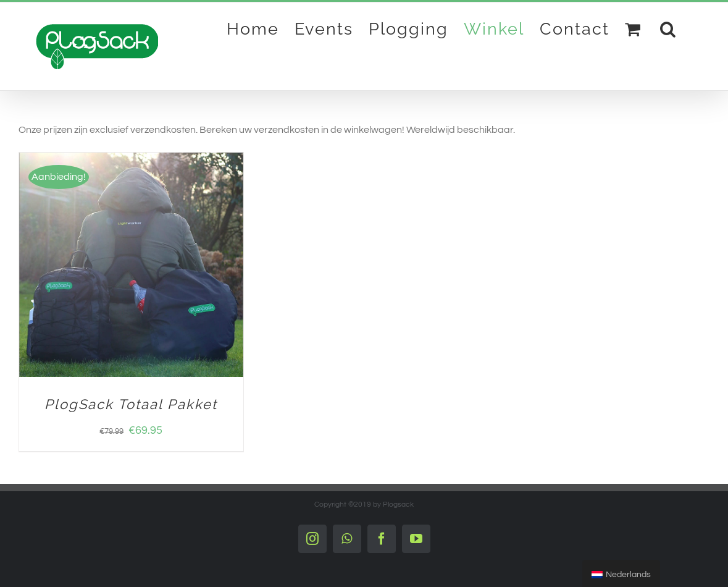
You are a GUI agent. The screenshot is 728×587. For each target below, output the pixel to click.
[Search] (668, 28)
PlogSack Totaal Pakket (131, 404)
